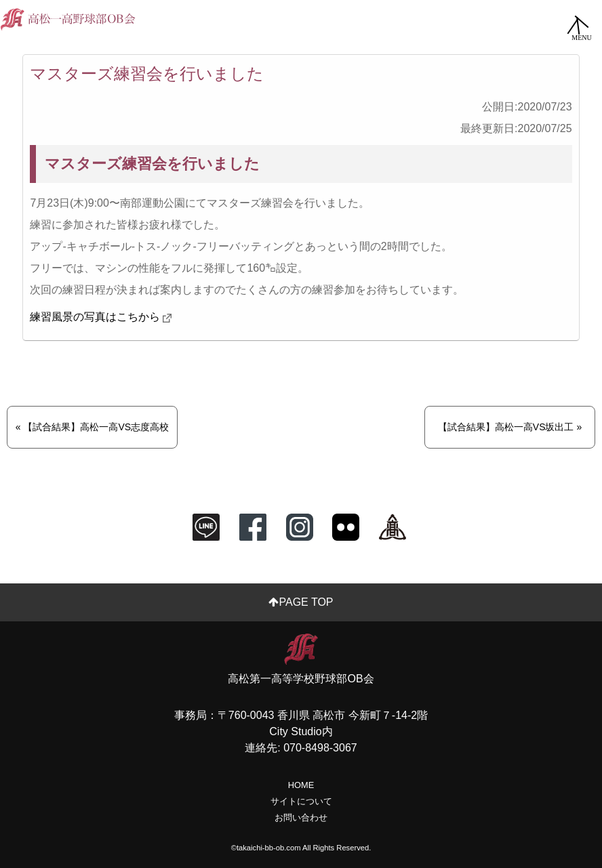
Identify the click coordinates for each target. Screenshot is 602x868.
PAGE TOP (301, 602)
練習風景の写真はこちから (95, 317)
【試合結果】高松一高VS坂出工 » (510, 427)
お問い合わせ (301, 818)
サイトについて (301, 801)
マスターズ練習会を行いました (147, 74)
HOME (301, 785)
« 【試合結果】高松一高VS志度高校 (92, 427)
